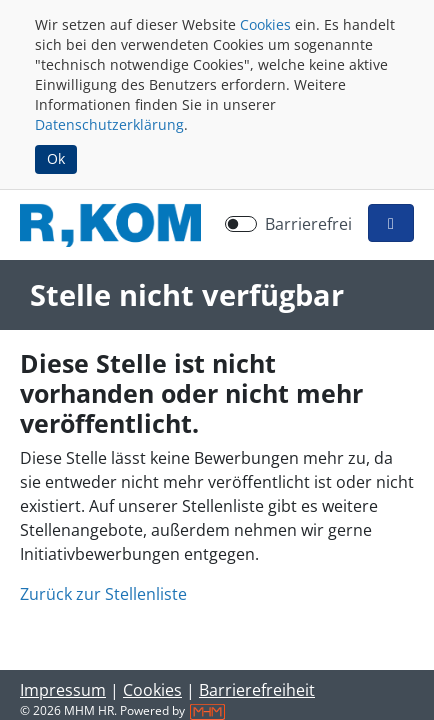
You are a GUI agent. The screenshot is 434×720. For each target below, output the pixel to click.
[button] (391, 223)
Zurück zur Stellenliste (103, 594)
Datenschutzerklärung (109, 124)
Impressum (63, 690)
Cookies (265, 24)
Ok (56, 158)
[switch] (241, 224)
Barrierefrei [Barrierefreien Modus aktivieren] (308, 224)
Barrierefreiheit (257, 690)
